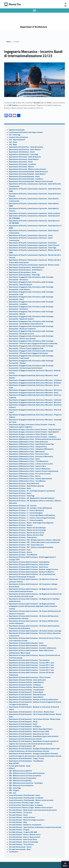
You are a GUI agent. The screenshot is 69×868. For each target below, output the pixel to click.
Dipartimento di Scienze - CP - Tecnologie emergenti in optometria (32, 491)
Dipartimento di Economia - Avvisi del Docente (25, 157)
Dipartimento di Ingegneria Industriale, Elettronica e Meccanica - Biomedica (35, 383)
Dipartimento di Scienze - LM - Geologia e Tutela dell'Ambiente (30, 508)
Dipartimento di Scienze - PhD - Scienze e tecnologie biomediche (31, 547)
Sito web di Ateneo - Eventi (18, 815)
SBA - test (12, 793)
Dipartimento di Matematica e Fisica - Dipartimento (27, 452)
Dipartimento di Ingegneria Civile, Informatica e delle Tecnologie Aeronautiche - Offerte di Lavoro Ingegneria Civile (31, 347)
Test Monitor (14, 852)
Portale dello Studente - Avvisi (20, 766)
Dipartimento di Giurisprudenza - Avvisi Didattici (26, 270)
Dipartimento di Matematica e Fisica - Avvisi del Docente (28, 442)
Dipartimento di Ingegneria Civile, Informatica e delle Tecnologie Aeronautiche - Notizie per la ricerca (31, 332)
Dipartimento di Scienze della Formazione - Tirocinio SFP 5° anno (31, 670)
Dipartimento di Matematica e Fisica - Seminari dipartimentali (30, 479)
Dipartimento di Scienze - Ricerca (20, 552)
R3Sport (12, 768)
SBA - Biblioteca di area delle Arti (20, 771)
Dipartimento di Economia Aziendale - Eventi (24, 177)
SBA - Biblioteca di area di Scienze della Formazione (27, 773)
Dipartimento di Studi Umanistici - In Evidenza (25, 727)
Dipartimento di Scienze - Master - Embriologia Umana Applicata (31, 523)
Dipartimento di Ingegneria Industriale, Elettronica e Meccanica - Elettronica (35, 390)
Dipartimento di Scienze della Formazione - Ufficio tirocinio (30, 677)
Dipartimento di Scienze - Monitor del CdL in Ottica (27, 533)
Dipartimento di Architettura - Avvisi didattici (25, 150)
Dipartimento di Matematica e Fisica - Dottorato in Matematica (31, 457)
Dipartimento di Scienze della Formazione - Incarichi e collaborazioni (33, 648)
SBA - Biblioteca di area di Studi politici (23, 778)
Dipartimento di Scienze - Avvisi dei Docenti (24, 484)
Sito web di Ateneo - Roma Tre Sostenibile (24, 842)
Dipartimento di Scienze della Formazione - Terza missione (29, 660)
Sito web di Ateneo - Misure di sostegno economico (27, 820)
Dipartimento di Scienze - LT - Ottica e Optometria (26, 510)
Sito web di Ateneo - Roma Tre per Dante (23, 840)
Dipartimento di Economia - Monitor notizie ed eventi (27, 169)
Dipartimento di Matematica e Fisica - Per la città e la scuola (30, 474)
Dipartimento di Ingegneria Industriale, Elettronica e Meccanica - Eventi (34, 393)
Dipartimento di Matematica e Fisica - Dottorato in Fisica (29, 454)
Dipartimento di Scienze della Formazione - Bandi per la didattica (31, 572)
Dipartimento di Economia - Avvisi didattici (24, 159)
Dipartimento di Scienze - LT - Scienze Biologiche (26, 513)
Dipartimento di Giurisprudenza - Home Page (24, 275)
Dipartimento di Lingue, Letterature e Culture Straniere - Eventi (31, 434)
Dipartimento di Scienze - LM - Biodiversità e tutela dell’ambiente (32, 498)
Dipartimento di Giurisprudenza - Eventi (23, 272)
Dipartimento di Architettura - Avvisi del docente (26, 147)
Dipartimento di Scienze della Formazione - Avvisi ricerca (29, 567)
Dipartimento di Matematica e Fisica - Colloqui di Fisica (28, 447)
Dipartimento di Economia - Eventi (21, 162)
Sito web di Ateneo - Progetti (19, 830)
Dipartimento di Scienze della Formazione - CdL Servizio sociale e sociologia (35, 631)
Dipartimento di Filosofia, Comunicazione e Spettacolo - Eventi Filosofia (34, 245)
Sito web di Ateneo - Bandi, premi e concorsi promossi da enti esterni (33, 810)
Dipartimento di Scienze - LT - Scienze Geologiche (26, 520)
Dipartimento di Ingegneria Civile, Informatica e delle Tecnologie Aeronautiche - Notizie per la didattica (31, 328)
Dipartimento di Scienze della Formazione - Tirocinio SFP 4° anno (31, 668)
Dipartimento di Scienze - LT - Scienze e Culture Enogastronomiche (32, 518)
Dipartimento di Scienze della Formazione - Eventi (26, 643)
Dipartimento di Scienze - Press (20, 550)
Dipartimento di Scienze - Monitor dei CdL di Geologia (27, 530)
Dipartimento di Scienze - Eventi (20, 493)
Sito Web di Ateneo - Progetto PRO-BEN (23, 832)
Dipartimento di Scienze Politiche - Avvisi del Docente (27, 680)
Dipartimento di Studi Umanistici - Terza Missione (26, 761)
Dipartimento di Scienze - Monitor (21, 525)
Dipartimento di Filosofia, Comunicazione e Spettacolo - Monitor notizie (34, 265)
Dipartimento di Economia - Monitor (21, 167)
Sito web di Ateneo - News (18, 822)
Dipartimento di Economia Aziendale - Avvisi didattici (27, 174)
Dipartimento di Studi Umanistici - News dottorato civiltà (29, 731)
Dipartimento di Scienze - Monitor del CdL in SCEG (26, 535)
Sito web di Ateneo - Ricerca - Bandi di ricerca (25, 835)
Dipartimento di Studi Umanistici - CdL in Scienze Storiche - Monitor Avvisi (35, 719)
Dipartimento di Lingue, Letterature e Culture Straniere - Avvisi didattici (34, 432)
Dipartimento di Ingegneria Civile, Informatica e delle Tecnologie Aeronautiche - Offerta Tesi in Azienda (31, 337)
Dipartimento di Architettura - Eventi (22, 152)
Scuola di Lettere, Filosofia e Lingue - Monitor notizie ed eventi (31, 808)
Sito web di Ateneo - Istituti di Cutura (22, 817)
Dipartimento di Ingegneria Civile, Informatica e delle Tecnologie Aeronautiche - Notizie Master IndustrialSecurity (31, 323)
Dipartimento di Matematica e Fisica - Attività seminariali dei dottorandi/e (35, 439)
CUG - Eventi (13, 142)
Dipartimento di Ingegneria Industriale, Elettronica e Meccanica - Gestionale (35, 400)
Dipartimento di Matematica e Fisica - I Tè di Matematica (29, 461)
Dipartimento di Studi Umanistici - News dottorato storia (29, 734)
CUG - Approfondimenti (17, 140)
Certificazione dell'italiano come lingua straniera (26, 132)
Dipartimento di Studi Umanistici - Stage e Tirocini (26, 758)
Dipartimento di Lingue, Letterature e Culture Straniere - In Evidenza (33, 437)
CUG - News (13, 145)
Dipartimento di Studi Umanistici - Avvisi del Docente (27, 695)
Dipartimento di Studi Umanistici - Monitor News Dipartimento (31, 729)
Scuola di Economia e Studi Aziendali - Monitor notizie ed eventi (31, 800)
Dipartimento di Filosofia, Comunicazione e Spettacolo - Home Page (32, 248)
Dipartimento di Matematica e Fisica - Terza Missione (27, 481)
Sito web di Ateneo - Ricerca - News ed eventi (25, 837)
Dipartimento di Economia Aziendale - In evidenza (26, 179)
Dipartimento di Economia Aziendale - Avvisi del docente (28, 172)
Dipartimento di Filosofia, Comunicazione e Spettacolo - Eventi (31, 235)
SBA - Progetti (14, 790)
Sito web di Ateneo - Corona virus (20, 813)
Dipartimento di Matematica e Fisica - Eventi (24, 459)
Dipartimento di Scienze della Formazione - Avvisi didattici (29, 562)
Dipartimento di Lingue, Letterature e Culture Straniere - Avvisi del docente (35, 429)
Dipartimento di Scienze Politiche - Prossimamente (27, 690)
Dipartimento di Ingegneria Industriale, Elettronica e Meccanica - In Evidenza (35, 380)
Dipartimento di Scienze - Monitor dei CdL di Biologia (27, 528)
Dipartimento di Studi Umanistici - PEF (22, 746)
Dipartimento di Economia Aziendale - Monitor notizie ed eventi (31, 181)
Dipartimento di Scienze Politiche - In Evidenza (25, 685)
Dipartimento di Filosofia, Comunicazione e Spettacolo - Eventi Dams (33, 243)
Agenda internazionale (17, 130)
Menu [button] (65, 866)
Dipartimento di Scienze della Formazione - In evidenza (28, 646)
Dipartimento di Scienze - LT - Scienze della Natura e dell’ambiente (32, 515)
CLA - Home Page (15, 135)
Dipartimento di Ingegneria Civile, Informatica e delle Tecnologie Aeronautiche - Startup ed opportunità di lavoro (31, 367)
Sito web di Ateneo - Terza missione (21, 844)
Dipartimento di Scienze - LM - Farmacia (23, 506)
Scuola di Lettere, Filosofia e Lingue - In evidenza (26, 805)
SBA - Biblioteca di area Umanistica (21, 785)
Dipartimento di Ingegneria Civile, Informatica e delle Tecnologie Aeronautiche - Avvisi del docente (31, 283)
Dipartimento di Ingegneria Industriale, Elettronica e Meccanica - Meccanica (35, 402)
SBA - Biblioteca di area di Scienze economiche (25, 776)
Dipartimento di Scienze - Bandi (20, 488)
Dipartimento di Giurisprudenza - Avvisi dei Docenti (26, 267)
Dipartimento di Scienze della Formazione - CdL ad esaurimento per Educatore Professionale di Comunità (32, 576)
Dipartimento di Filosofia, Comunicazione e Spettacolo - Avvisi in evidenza (35, 213)
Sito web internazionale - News (20, 849)
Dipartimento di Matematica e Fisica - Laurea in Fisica (27, 466)
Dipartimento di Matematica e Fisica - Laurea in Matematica (30, 469)
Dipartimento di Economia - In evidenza (22, 164)
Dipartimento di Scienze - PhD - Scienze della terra (26, 545)
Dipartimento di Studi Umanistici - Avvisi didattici (26, 697)
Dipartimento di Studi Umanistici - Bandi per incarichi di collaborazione (33, 700)
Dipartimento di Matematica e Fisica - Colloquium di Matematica (31, 449)
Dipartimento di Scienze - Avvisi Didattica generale (26, 486)
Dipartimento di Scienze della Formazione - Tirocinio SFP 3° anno (31, 665)
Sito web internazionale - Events (20, 847)
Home (9, 42)
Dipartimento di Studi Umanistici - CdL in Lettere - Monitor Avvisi (31, 712)
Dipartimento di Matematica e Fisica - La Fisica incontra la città (31, 464)
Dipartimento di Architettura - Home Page (24, 154)
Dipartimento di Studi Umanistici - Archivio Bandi (26, 692)
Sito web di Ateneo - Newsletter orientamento (25, 825)
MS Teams (13, 105)
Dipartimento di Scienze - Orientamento (23, 537)
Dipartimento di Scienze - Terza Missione (23, 555)
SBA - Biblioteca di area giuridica (20, 781)
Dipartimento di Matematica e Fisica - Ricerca (25, 476)
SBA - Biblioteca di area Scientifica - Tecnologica (26, 783)
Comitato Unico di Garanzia (18, 137)
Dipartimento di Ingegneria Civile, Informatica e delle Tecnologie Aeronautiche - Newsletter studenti (31, 318)
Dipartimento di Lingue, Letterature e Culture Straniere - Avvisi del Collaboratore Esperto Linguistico (32, 426)
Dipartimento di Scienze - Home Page (22, 496)
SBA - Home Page (15, 788)
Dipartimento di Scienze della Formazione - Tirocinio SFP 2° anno (31, 663)
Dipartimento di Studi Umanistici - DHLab (23, 722)
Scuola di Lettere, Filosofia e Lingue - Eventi (24, 803)
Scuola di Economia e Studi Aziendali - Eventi (24, 795)
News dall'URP (14, 763)
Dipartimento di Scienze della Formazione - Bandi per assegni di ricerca (33, 569)
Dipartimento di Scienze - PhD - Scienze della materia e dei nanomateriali (34, 542)
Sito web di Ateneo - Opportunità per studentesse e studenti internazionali (35, 827)
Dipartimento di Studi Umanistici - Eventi (23, 724)
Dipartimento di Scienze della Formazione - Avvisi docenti (29, 564)
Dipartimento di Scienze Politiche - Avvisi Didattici (26, 682)
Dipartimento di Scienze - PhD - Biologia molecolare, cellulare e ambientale (35, 540)
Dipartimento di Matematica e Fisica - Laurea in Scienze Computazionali (34, 471)
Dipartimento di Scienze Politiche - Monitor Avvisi (26, 687)
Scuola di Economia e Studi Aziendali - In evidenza (26, 798)
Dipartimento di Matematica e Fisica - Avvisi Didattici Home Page (31, 444)
